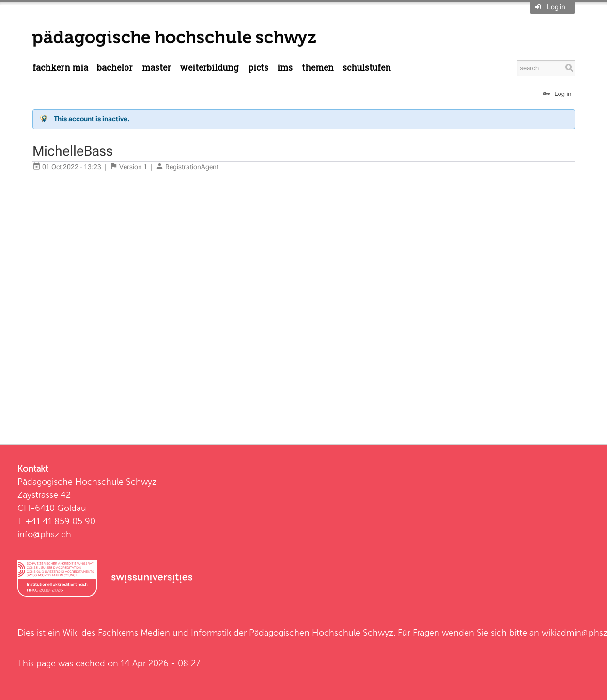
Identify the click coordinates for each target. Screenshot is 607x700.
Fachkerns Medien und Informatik (164, 632)
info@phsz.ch (44, 534)
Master (156, 68)
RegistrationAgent (192, 167)
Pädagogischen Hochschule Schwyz (321, 632)
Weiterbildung (209, 68)
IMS (285, 68)
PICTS (258, 68)
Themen (318, 68)
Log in (556, 7)
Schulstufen (367, 68)
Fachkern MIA (60, 68)
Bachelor (115, 68)
